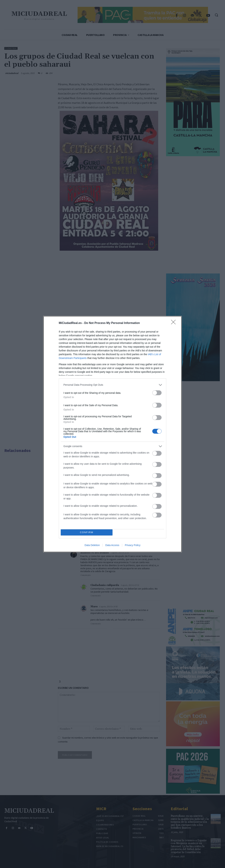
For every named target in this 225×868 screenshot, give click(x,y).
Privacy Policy (133, 545)
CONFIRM (87, 532)
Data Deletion (92, 545)
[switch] (157, 393)
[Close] (174, 323)
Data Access (112, 545)
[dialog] (112, 434)
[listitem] (112, 385)
